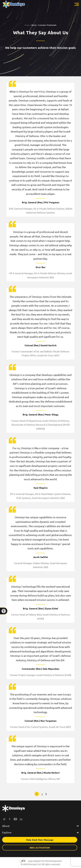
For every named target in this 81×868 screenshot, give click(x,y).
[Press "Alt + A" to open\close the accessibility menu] (4, 611)
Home (27, 25)
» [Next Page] (45, 794)
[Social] (4, 820)
